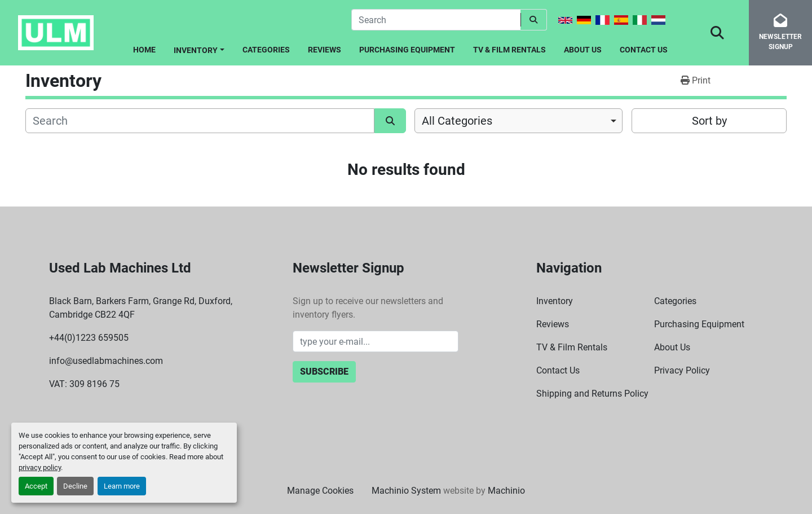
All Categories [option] (457, 121)
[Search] (436, 20)
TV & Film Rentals (509, 50)
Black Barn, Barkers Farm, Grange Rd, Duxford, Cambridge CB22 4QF (141, 308)
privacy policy (40, 467)
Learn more (122, 486)
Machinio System (406, 491)
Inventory (196, 50)
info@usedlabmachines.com (106, 361)
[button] (199, 48)
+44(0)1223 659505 (89, 338)
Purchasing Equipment (407, 50)
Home (144, 50)
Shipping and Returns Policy (592, 394)
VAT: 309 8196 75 (84, 384)
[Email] (376, 341)
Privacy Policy (682, 370)
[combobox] (518, 121)
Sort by (709, 121)
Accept (36, 486)
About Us (583, 50)
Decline (75, 486)
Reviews (325, 50)
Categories (266, 50)
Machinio (506, 491)
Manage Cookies (320, 491)
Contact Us (644, 50)
